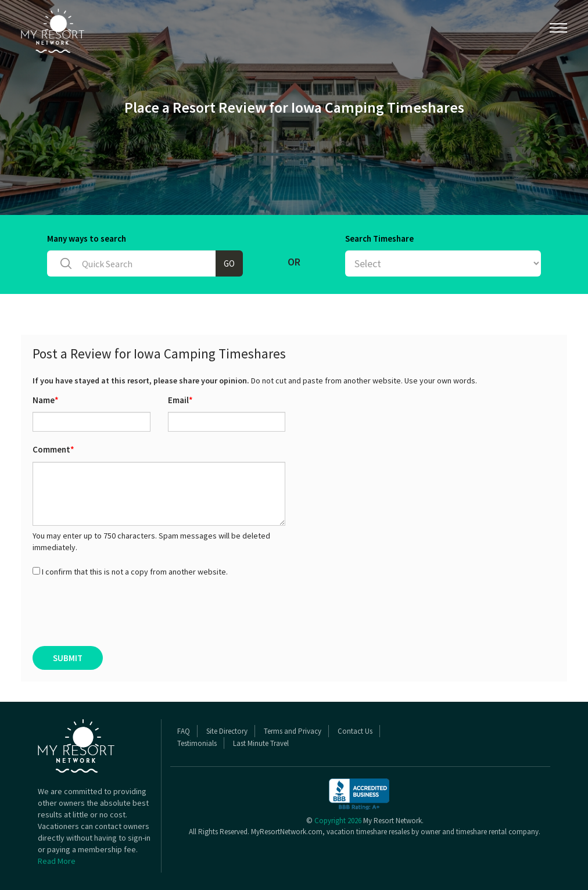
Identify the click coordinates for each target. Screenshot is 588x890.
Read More (57, 861)
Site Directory (227, 731)
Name (46, 400)
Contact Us (355, 731)
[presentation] (121, 612)
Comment (53, 449)
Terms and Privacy (293, 731)
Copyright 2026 (338, 821)
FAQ (184, 731)
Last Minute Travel (261, 743)
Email (180, 400)
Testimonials (197, 743)
